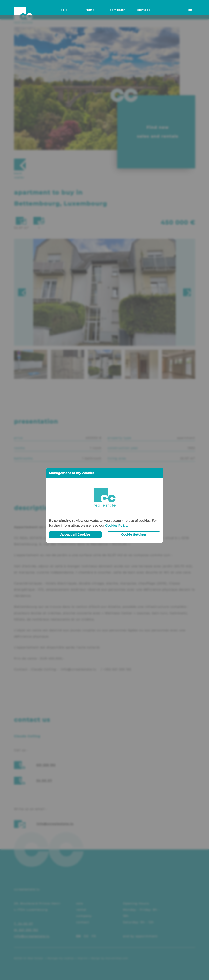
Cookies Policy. (116, 510)
